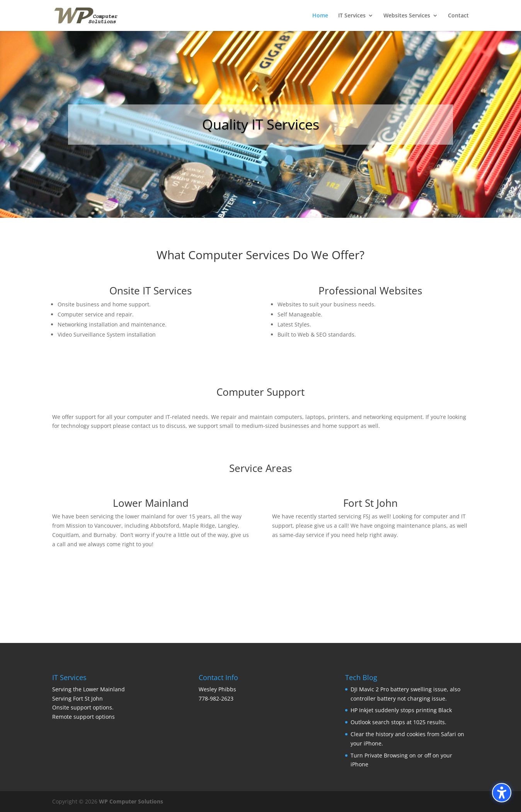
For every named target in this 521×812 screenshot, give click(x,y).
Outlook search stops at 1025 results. (398, 722)
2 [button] (261, 203)
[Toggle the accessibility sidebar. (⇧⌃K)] (502, 793)
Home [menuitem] (320, 16)
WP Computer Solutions (131, 801)
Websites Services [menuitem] (407, 16)
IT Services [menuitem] (352, 16)
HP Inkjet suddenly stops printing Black (401, 710)
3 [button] (267, 203)
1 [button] (254, 203)
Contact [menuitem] (458, 16)
